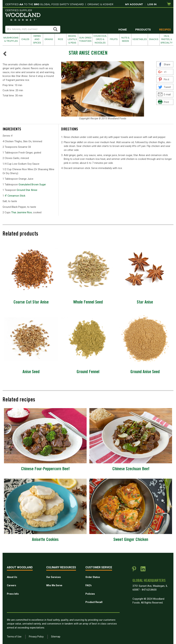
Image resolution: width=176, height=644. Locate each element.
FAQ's (89, 585)
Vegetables (140, 39)
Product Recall (94, 602)
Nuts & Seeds (125, 39)
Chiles (25, 39)
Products (143, 30)
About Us (12, 577)
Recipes (165, 30)
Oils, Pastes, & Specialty (167, 39)
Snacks (154, 39)
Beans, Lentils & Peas (72, 39)
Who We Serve (54, 585)
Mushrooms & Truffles (11, 39)
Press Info (13, 594)
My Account (134, 4)
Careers (12, 585)
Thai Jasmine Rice (21, 212)
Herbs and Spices (37, 39)
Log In (152, 4)
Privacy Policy (36, 637)
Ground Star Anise (27, 190)
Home (123, 30)
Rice (60, 39)
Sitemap (56, 637)
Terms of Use (14, 637)
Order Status (93, 577)
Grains (49, 39)
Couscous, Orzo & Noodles (100, 39)
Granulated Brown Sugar (32, 184)
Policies (90, 594)
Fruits (114, 39)
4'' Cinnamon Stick (15, 196)
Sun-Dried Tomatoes (85, 39)
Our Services (54, 577)
